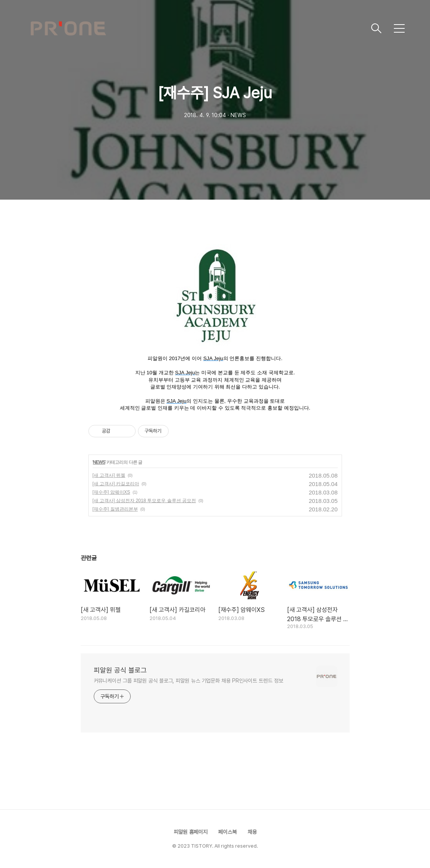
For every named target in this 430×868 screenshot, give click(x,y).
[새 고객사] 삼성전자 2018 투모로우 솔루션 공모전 (144, 501)
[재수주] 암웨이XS (111, 492)
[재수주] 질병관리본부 (115, 509)
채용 (252, 832)
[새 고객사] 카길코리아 (116, 484)
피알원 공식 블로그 (120, 670)
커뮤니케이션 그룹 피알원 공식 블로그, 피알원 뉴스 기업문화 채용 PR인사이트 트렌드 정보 (188, 681)
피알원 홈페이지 (191, 832)
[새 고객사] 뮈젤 (109, 475)
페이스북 (227, 832)
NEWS (99, 462)
